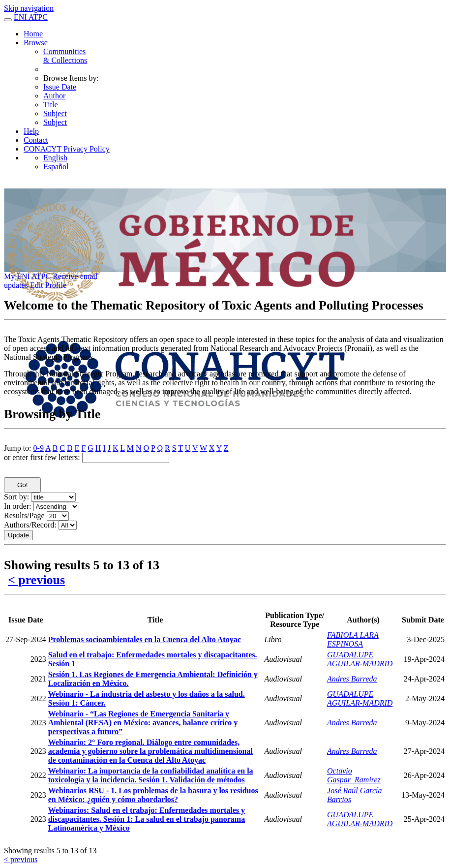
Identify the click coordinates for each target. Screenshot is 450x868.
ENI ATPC (31, 17)
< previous (36, 580)
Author (54, 96)
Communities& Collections (65, 56)
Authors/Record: (30, 525)
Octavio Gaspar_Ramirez (354, 775)
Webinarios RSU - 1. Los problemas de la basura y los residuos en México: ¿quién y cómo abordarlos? (153, 795)
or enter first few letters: (42, 457)
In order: (18, 506)
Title (51, 105)
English (55, 158)
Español (56, 167)
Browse (36, 43)
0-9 (39, 448)
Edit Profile (48, 285)
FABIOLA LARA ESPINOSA (353, 639)
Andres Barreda (352, 679)
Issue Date (60, 87)
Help (31, 131)
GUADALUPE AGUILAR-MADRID (360, 659)
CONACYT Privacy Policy (67, 149)
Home (33, 34)
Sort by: (16, 497)
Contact (36, 140)
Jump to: (18, 448)
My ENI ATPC (27, 276)
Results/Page (24, 515)
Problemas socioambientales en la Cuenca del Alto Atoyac (145, 639)
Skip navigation (29, 8)
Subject (55, 113)
